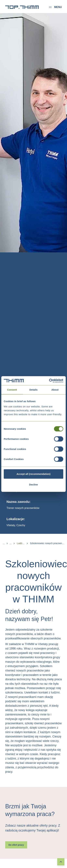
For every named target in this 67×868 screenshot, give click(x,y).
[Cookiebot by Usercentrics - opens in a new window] (49, 381)
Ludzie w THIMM (21, 543)
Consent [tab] (12, 390)
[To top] (61, 862)
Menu (55, 7)
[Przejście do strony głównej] (22, 7)
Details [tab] (33, 390)
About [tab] (55, 390)
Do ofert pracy (16, 845)
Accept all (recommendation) (34, 474)
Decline (33, 485)
